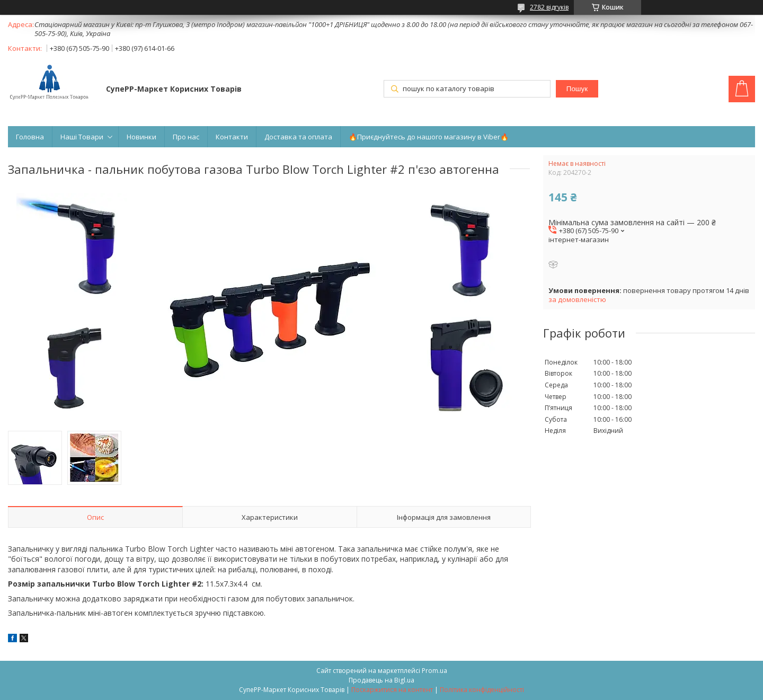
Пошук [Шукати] (577, 89)
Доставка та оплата (298, 137)
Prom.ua (434, 671)
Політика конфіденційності (482, 690)
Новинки (141, 137)
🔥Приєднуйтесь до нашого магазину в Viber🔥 (429, 137)
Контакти (232, 137)
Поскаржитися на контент (392, 690)
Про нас (186, 137)
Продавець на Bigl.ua (381, 680)
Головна (30, 137)
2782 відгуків (549, 7)
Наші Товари (82, 137)
